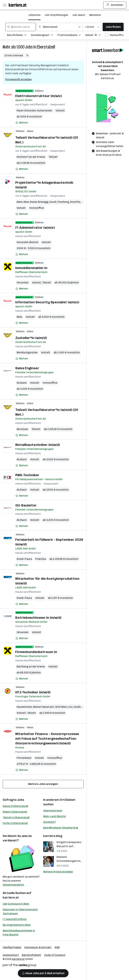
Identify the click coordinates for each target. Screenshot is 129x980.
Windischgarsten (27, 352)
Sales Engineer (27, 368)
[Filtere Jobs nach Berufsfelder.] (19, 36)
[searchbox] (21, 27)
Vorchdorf (49, 822)
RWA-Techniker (27, 475)
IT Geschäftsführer (15, 919)
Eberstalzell (46, 47)
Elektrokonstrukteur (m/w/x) (39, 96)
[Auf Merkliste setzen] (22, 123)
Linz (70, 707)
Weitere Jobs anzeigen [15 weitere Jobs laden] (43, 784)
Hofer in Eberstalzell (15, 823)
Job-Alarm (79, 15)
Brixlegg (43, 202)
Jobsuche (34, 15)
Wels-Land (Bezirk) (55, 816)
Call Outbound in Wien (16, 904)
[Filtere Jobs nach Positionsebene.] (71, 36)
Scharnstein (45, 111)
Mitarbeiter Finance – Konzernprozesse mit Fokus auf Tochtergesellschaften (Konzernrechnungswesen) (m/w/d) (47, 739)
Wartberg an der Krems (31, 667)
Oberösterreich (53, 811)
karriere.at (11, 898)
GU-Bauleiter (26, 505)
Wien (26, 202)
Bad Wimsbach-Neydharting (61, 828)
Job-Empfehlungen (56, 15)
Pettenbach (24, 758)
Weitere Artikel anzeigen (58, 872)
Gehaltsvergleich (13, 885)
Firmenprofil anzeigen (18, 79)
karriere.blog (53, 836)
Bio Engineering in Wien (17, 925)
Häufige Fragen (12, 947)
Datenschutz (11, 955)
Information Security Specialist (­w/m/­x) (47, 302)
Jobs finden (113, 27)
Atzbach (22, 383)
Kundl (53, 202)
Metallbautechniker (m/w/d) (38, 445)
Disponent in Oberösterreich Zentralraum (20, 911)
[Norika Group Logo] (19, 966)
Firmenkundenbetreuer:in (36, 652)
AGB (57, 947)
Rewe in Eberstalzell (15, 812)
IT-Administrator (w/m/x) (35, 228)
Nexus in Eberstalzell (15, 806)
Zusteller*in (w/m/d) (31, 338)
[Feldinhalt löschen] (79, 27)
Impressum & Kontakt (38, 947)
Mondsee (22, 429)
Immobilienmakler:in (31, 268)
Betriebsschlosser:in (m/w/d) (38, 618)
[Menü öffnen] (5, 5)
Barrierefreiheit (31, 955)
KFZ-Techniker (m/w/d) (33, 692)
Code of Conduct (55, 955)
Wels (19, 202)
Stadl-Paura (24, 559)
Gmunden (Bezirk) (27, 242)
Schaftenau (77, 202)
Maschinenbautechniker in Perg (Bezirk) (19, 933)
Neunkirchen (24, 707)
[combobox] (21, 27)
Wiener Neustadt (44, 707)
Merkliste (95, 15)
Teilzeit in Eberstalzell (16, 817)
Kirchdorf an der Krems (31, 157)
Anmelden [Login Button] (115, 5)
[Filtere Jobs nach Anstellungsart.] (44, 36)
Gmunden (23, 283)
